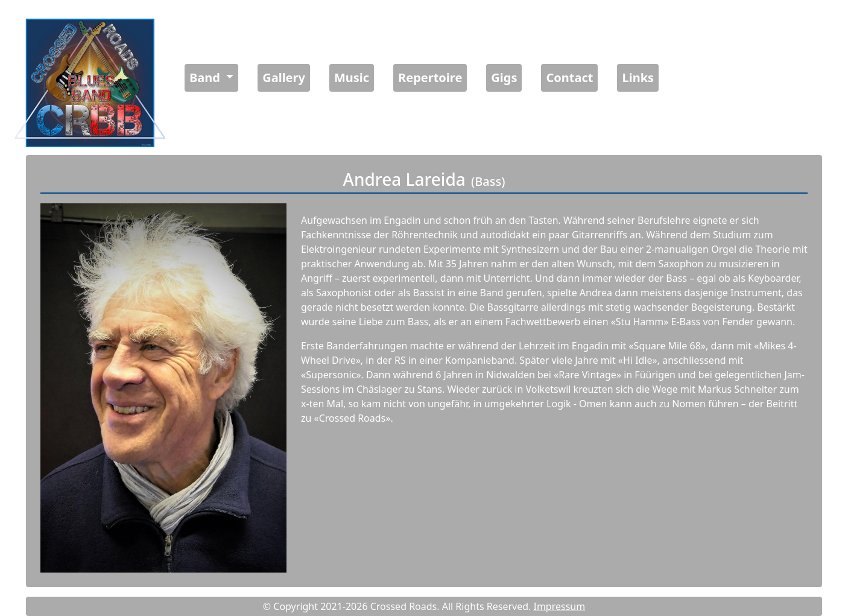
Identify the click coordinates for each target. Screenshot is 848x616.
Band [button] (206, 78)
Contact (569, 78)
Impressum (559, 606)
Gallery (284, 78)
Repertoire (430, 78)
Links (638, 78)
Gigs (504, 78)
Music (352, 78)
